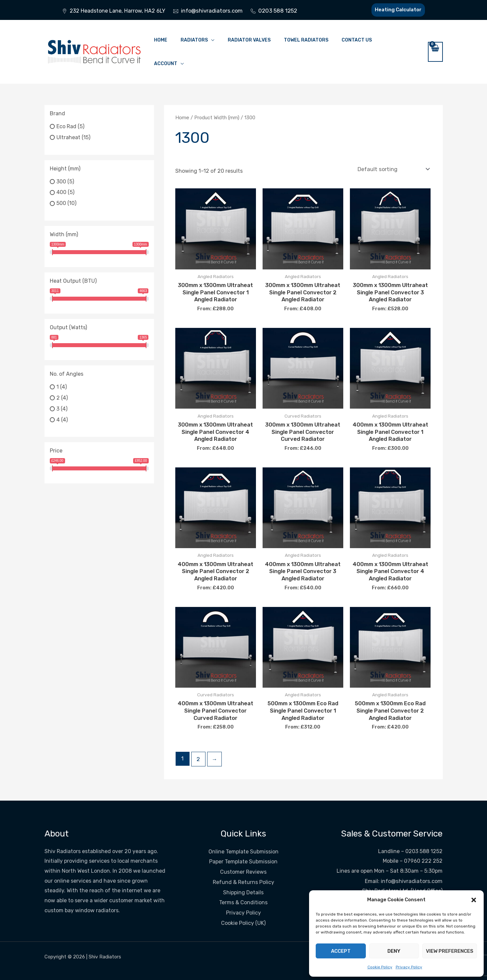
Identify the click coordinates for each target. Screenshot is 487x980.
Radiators (194, 40)
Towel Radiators (306, 40)
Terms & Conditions (243, 895)
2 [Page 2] (198, 754)
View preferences (450, 951)
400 (61, 192)
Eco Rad (66, 126)
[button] (474, 900)
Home (161, 40)
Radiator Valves (249, 40)
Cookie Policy (380, 967)
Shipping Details (243, 885)
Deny (394, 951)
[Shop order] (393, 169)
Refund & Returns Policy (243, 876)
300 (61, 181)
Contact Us (357, 40)
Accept (341, 951)
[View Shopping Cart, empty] (435, 52)
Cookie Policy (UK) (243, 915)
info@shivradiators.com (413, 876)
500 (61, 203)
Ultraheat (68, 137)
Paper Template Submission (243, 856)
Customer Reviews (243, 866)
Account (166, 64)
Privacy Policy (409, 967)
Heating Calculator (397, 10)
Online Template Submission (243, 846)
